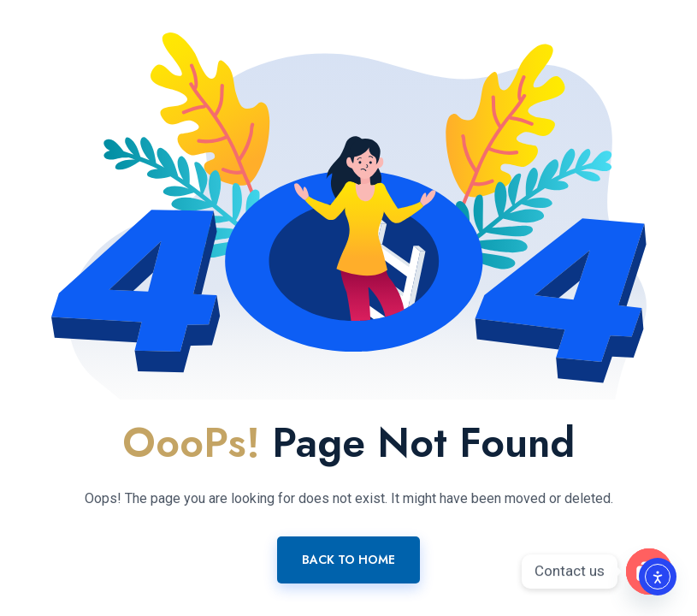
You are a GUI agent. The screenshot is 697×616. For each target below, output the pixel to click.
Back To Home (348, 560)
